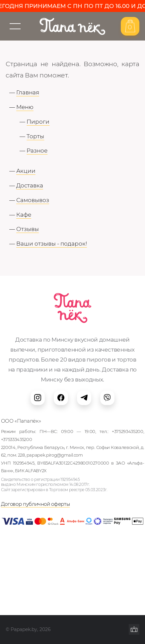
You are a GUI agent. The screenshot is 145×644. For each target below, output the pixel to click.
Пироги (38, 121)
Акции (26, 171)
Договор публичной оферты (36, 504)
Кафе (24, 215)
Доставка (30, 185)
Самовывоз (33, 200)
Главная (28, 92)
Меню (25, 107)
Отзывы (28, 229)
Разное (37, 150)
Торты (35, 136)
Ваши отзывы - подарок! (52, 243)
